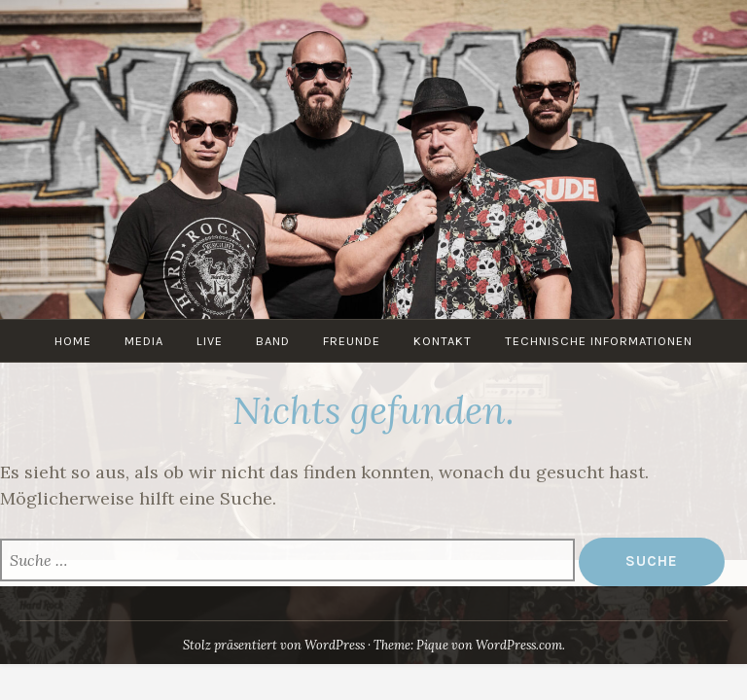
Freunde (352, 341)
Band (273, 341)
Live (210, 341)
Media (144, 341)
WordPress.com (519, 645)
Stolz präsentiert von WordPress (274, 645)
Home (73, 341)
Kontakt (443, 341)
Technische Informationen (599, 341)
